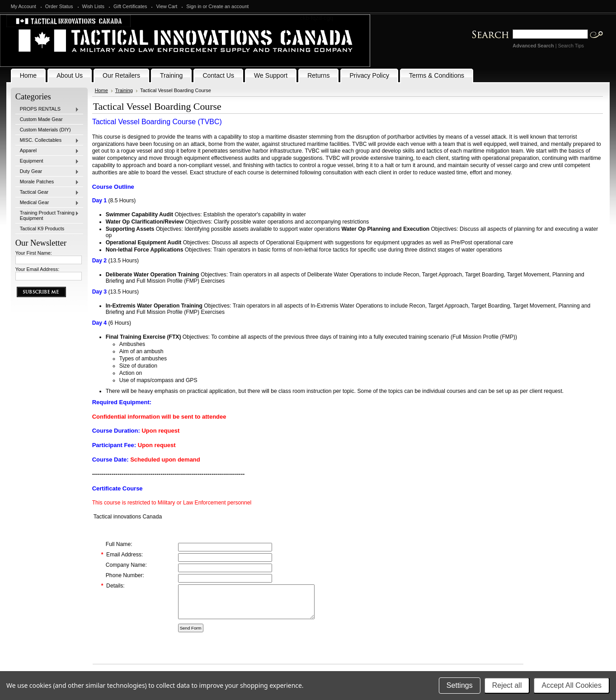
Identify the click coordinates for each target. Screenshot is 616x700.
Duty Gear (47, 172)
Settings (460, 685)
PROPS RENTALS (47, 109)
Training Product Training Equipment (47, 215)
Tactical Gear (47, 192)
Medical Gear (47, 203)
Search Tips (571, 46)
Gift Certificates (130, 6)
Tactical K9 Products (42, 229)
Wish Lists (94, 6)
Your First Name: (34, 253)
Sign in (194, 6)
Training (124, 90)
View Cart (167, 6)
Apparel (47, 151)
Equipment (47, 161)
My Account (24, 6)
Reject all (507, 685)
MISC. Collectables (47, 140)
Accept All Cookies (571, 685)
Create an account (228, 6)
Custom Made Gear (41, 119)
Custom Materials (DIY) (45, 130)
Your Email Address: (38, 269)
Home (101, 90)
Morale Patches (47, 182)
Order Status (59, 6)
